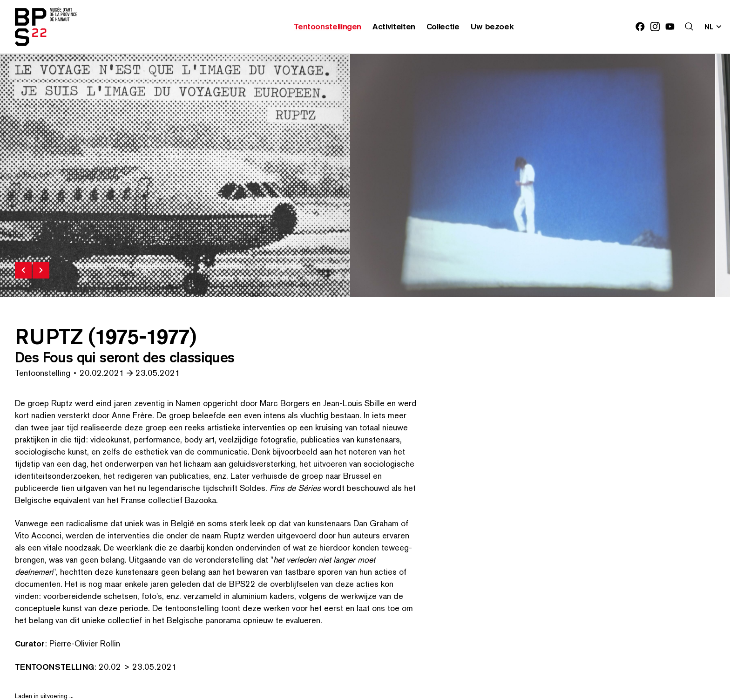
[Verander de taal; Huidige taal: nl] (713, 27)
